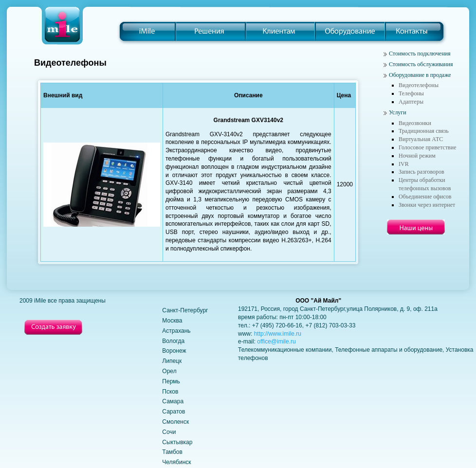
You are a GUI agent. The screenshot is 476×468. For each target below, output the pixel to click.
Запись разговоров (421, 172)
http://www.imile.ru (278, 334)
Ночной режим (417, 156)
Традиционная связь (424, 131)
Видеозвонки (415, 123)
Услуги (398, 112)
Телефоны (411, 93)
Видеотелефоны (419, 85)
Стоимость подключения (420, 54)
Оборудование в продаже (420, 75)
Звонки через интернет (427, 205)
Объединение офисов (425, 197)
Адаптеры (411, 102)
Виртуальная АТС (421, 139)
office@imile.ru (276, 342)
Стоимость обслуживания (421, 64)
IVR (404, 164)
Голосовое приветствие (428, 147)
